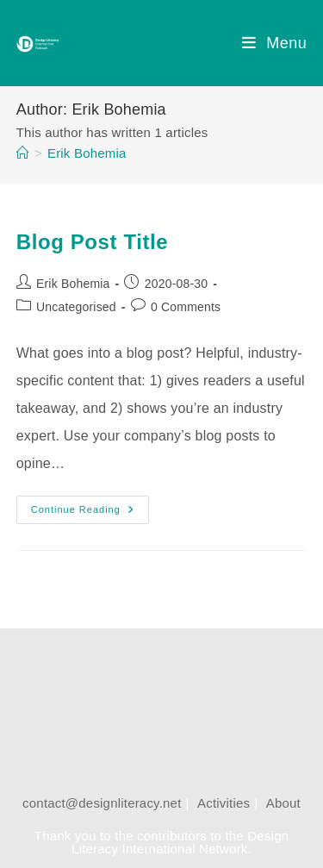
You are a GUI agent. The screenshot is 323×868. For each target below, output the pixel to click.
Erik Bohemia (87, 153)
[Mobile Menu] (274, 43)
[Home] (23, 153)
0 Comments (186, 307)
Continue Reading (89, 514)
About (283, 803)
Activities (224, 803)
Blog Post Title (93, 242)
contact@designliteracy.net (102, 803)
